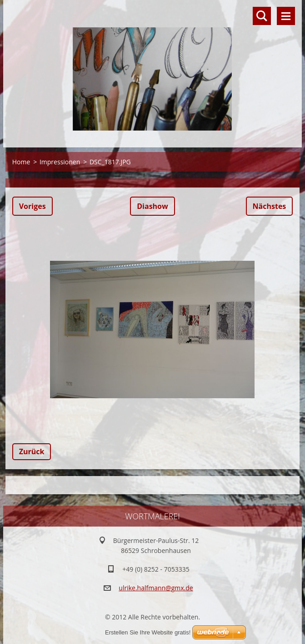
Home (21, 162)
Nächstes (270, 206)
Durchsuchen (262, 16)
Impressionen (60, 162)
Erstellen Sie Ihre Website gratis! (148, 632)
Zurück (32, 451)
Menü (286, 16)
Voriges (32, 206)
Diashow (152, 206)
